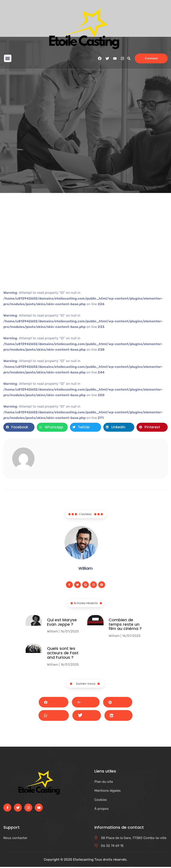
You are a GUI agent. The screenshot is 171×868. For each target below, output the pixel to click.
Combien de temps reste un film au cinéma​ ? (125, 625)
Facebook (53, 702)
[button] (8, 58)
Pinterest (118, 702)
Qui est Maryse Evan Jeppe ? (62, 622)
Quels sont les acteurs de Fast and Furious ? (63, 653)
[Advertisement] (85, 251)
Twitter (87, 717)
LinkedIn (119, 716)
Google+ (86, 702)
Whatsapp (53, 716)
